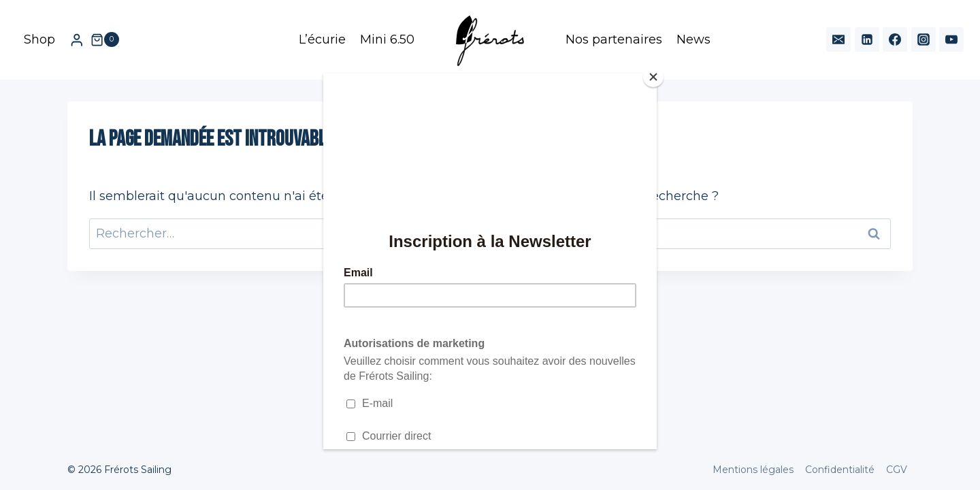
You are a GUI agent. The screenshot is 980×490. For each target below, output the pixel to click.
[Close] (653, 77)
